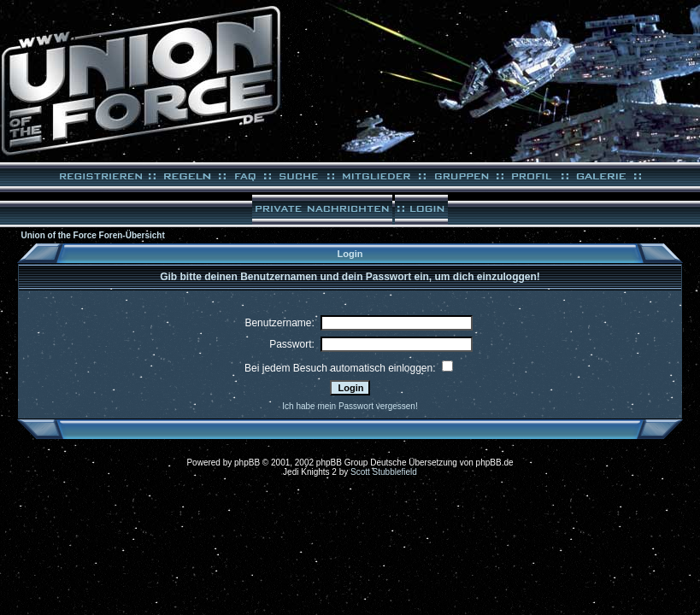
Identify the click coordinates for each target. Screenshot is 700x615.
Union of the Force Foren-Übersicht (92, 235)
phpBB (247, 463)
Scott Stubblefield (384, 472)
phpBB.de (495, 463)
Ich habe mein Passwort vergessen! (350, 406)
